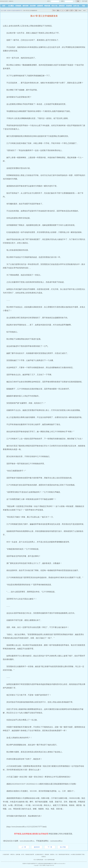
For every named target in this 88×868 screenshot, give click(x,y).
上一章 (24, 847)
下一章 (50, 847)
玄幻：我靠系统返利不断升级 (62, 854)
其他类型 (69, 6)
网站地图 (52, 860)
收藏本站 (11, 1)
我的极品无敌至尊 (30, 854)
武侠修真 (18, 6)
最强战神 (47, 854)
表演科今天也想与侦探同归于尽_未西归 (32, 864)
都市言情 (25, 6)
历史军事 (33, 6)
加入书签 (63, 847)
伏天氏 (23, 854)
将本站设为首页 (4, 1)
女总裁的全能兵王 (39, 854)
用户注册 (85, 1)
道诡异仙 (52, 854)
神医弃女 (13, 854)
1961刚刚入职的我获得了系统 (77, 854)
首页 (4, 6)
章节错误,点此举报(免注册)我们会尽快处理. (31, 834)
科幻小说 (54, 6)
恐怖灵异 (62, 6)
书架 (83, 6)
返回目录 (37, 847)
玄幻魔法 (11, 6)
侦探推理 (40, 6)
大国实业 (43, 857)
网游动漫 (47, 6)
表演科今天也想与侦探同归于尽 (15, 10)
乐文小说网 (3, 10)
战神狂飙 (18, 854)
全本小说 (76, 6)
